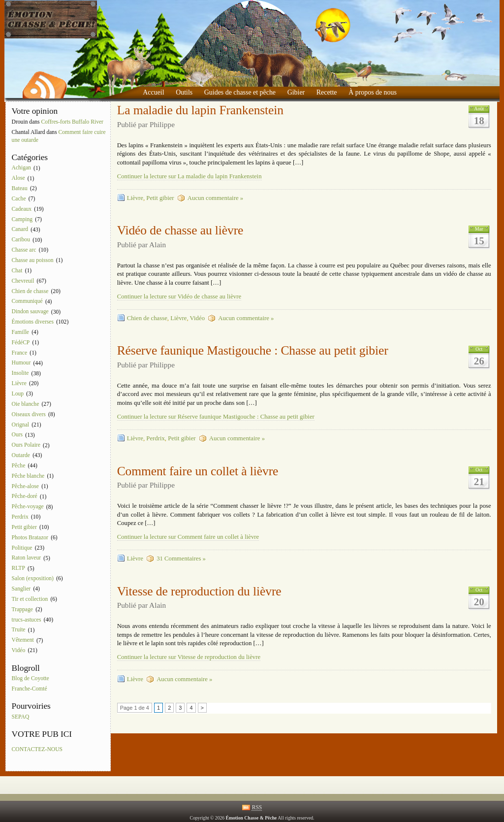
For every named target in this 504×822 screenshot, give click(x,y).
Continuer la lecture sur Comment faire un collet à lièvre (188, 537)
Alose (18, 179)
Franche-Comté (30, 689)
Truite (19, 630)
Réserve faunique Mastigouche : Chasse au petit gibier (253, 350)
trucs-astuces (27, 620)
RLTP (18, 569)
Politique (22, 548)
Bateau (20, 188)
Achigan (21, 168)
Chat (17, 271)
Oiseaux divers (29, 414)
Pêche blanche (28, 476)
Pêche (19, 466)
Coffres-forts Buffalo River (72, 122)
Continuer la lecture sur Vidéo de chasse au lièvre (179, 296)
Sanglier (21, 589)
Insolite (20, 374)
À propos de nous (373, 92)
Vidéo (19, 650)
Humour (21, 363)
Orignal (20, 425)
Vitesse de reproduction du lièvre (199, 591)
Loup (18, 394)
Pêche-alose (25, 486)
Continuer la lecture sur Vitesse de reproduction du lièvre (189, 657)
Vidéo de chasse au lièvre (180, 230)
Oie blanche (26, 404)
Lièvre (19, 383)
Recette (327, 92)
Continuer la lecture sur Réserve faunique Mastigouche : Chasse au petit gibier (216, 417)
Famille (20, 332)
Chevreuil (23, 281)
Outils (184, 92)
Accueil (153, 92)
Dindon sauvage (30, 312)
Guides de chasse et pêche (240, 92)
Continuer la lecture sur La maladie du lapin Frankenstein (189, 176)
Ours (17, 435)
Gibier (296, 92)
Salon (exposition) (33, 578)
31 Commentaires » (181, 559)
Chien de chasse (30, 291)
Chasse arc (24, 250)
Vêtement (23, 641)
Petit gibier (24, 527)
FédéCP (21, 343)
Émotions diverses (33, 322)
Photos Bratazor (30, 538)
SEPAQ (21, 717)
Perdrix (20, 517)
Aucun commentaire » (215, 198)
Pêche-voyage (28, 507)
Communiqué (27, 302)
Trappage (22, 609)
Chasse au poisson (33, 260)
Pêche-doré (25, 497)
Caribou (21, 240)
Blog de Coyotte (31, 678)
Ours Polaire (26, 445)
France (20, 353)
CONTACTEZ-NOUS (37, 749)
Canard (20, 230)
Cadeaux (22, 209)
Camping (22, 219)
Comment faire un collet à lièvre (198, 471)
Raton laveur (27, 558)
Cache (19, 199)
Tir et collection (30, 599)
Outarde (21, 455)
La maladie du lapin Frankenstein (200, 110)
